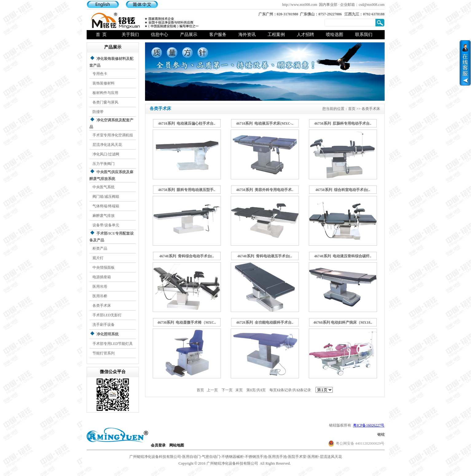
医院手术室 (297, 457)
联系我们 (364, 35)
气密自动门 (211, 457)
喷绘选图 (335, 35)
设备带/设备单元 (106, 225)
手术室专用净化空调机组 (113, 135)
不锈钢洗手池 (256, 457)
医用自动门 (191, 457)
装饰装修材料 (104, 83)
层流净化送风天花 (107, 145)
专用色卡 (100, 74)
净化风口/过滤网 (106, 154)
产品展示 (189, 35)
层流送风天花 (331, 457)
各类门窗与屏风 (105, 102)
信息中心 (159, 35)
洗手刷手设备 (104, 325)
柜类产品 (100, 248)
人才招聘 (305, 35)
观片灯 (98, 258)
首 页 (101, 35)
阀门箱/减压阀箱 (106, 197)
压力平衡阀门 (104, 164)
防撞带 (98, 112)
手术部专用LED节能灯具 (113, 344)
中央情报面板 (104, 267)
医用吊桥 (100, 296)
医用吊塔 (100, 287)
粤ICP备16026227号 (369, 425)
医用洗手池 (277, 457)
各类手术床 (102, 306)
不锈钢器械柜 (233, 457)
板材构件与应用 (105, 93)
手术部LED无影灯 (107, 315)
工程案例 (276, 35)
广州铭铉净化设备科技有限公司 (155, 457)
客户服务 (218, 35)
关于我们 (130, 35)
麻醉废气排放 (104, 216)
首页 (352, 109)
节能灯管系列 (104, 353)
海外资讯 (247, 35)
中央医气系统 (104, 187)
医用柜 (313, 457)
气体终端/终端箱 (106, 206)
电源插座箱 (102, 277)
